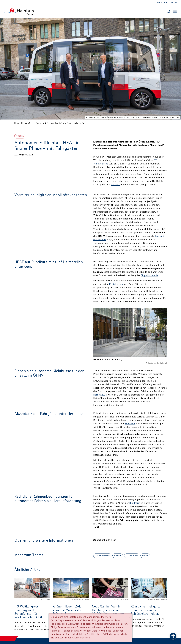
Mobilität (118, 556)
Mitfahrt (115, 185)
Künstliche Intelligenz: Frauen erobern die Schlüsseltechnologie (146, 610)
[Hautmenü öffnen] (175, 11)
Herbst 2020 (100, 395)
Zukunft (145, 556)
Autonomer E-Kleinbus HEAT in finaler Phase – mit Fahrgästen (60, 123)
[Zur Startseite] (20, 11)
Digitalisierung (132, 556)
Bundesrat (135, 503)
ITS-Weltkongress (102, 556)
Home (17, 123)
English (173, 2)
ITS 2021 (20, 136)
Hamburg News (27, 123)
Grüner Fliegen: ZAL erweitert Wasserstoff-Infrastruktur (69, 610)
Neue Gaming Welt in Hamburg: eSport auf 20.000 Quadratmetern (108, 610)
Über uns (162, 2)
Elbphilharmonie (149, 276)
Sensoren (130, 424)
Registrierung (116, 284)
